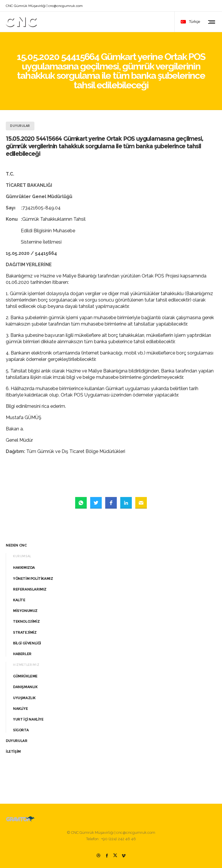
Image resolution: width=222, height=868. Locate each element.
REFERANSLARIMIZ (30, 589)
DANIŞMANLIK (25, 687)
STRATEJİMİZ (25, 632)
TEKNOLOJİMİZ (26, 621)
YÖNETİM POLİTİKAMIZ (33, 579)
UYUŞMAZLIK (24, 698)
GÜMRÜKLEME (25, 676)
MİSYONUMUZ (25, 611)
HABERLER (22, 654)
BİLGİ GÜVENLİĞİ (27, 643)
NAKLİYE (20, 709)
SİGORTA (21, 730)
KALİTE (19, 600)
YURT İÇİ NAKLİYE (28, 719)
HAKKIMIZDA (24, 568)
